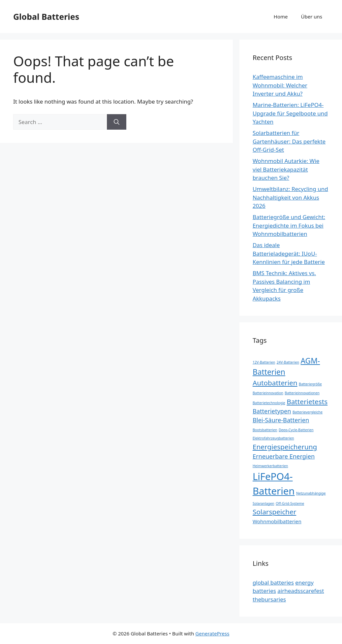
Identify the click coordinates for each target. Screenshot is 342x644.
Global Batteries (46, 16)
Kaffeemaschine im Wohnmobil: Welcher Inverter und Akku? (280, 85)
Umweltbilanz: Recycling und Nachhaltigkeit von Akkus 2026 (290, 197)
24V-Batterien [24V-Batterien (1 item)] (288, 362)
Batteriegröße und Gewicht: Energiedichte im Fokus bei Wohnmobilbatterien (289, 225)
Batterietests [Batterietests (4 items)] (307, 402)
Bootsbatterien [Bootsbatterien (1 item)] (265, 430)
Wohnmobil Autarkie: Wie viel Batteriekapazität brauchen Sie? (286, 169)
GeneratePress (212, 633)
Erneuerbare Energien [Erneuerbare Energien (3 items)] (284, 456)
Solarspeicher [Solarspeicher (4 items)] (274, 512)
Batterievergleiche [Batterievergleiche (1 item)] (308, 412)
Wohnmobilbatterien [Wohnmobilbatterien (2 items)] (277, 521)
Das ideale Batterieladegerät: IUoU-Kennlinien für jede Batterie (289, 253)
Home (281, 16)
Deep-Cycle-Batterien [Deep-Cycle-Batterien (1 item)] (296, 430)
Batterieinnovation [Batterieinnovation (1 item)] (268, 393)
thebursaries (269, 599)
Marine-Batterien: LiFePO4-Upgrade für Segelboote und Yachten (290, 113)
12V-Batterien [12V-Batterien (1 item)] (264, 362)
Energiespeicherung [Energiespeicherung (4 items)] (285, 447)
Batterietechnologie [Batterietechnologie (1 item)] (269, 403)
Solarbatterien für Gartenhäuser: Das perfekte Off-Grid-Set (289, 141)
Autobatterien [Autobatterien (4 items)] (275, 383)
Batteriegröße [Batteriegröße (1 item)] (310, 384)
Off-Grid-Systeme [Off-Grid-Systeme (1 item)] (290, 503)
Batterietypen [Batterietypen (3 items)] (272, 411)
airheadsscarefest (301, 591)
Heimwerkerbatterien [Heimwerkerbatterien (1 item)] (270, 466)
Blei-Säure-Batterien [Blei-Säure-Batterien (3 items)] (281, 420)
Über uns (312, 16)
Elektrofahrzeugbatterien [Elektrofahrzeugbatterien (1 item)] (273, 438)
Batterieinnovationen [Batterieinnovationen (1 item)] (302, 393)
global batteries (273, 582)
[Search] (117, 122)
